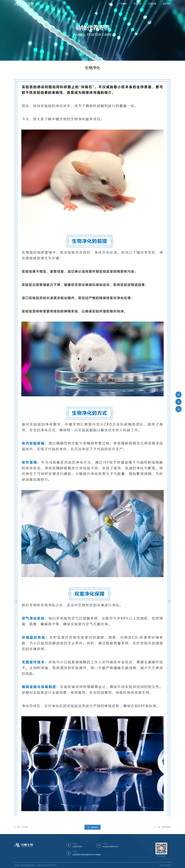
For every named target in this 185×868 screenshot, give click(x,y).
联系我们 (167, 4)
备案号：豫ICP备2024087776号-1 (47, 865)
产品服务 (123, 4)
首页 (110, 4)
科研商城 (152, 4)
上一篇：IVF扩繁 (21, 827)
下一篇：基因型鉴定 (163, 827)
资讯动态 (137, 4)
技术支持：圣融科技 (165, 865)
